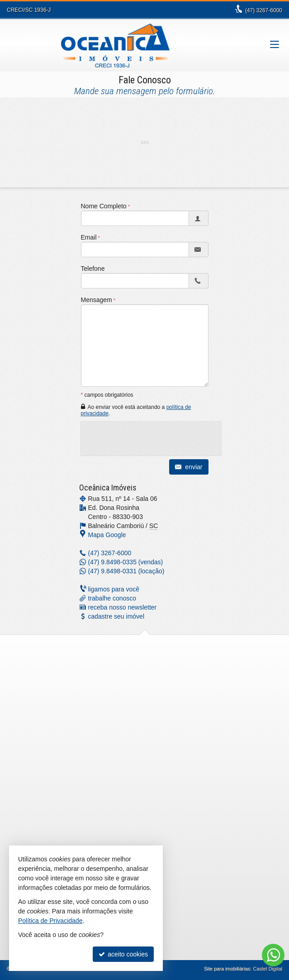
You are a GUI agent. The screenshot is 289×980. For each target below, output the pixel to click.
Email (89, 237)
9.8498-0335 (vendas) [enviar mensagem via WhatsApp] (126, 562)
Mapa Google (107, 535)
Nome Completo (104, 206)
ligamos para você (114, 589)
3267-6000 (264, 10)
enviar (189, 467)
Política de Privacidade (50, 921)
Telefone (93, 269)
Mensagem (97, 300)
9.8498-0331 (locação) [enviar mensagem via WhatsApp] (126, 571)
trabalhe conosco (112, 598)
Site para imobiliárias (227, 969)
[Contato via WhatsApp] (273, 955)
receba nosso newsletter (123, 607)
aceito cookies (123, 954)
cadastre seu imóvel (116, 616)
